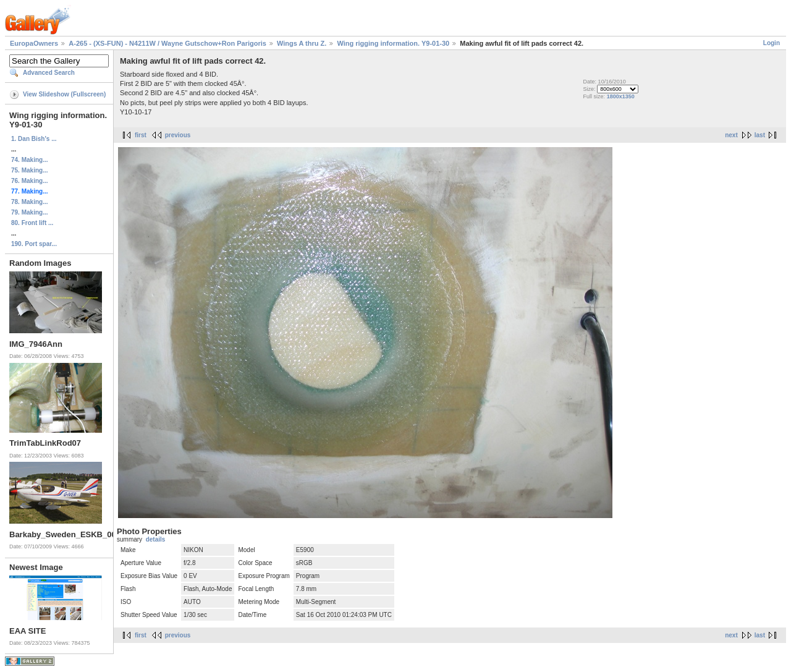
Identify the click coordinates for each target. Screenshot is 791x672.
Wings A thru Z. (302, 43)
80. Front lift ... (32, 223)
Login (772, 43)
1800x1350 (621, 96)
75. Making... (29, 170)
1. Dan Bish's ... (34, 139)
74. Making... (29, 160)
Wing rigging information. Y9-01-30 (393, 43)
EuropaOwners (34, 43)
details (156, 539)
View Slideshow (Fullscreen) (64, 94)
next (731, 135)
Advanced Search (49, 73)
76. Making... (29, 181)
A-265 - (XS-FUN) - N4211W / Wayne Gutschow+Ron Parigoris (167, 43)
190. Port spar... (34, 244)
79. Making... (29, 212)
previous (178, 135)
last (760, 135)
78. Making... (29, 202)
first (141, 135)
